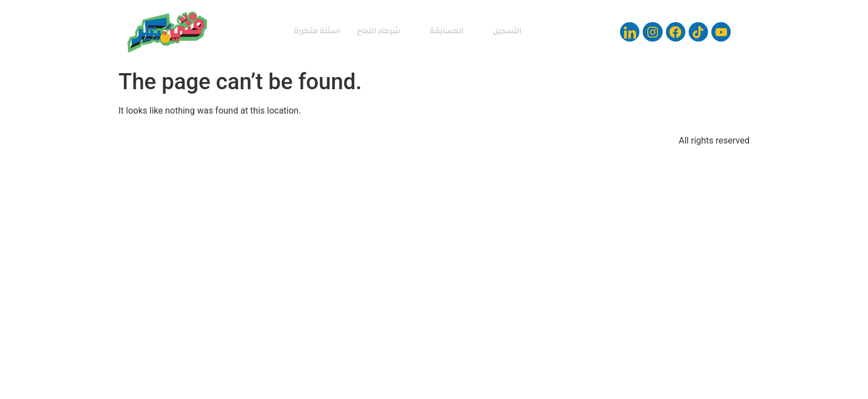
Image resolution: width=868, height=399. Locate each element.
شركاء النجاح (378, 30)
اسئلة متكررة (315, 30)
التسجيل (505, 30)
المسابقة (443, 30)
